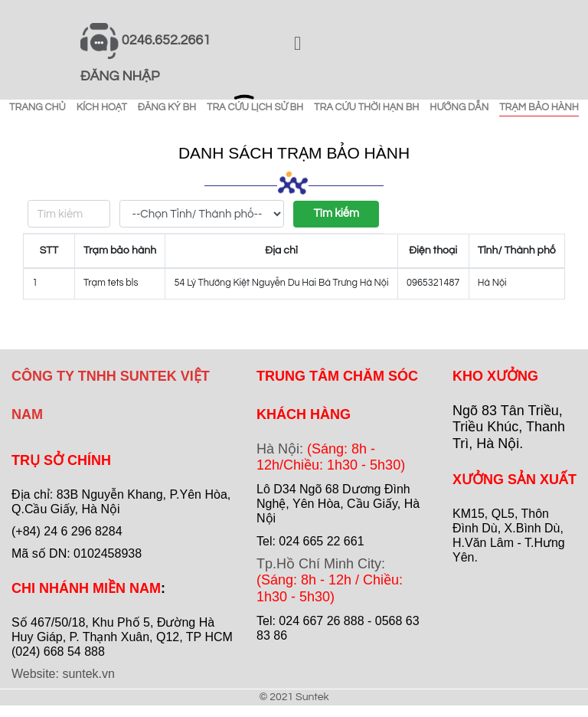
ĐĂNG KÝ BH (167, 107)
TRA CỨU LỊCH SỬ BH (255, 107)
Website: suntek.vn (63, 674)
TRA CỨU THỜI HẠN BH (366, 107)
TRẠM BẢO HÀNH (539, 107)
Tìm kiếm (336, 213)
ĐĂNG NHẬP (120, 76)
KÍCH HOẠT (102, 107)
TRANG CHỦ (38, 107)
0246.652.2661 (166, 40)
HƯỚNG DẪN (459, 107)
